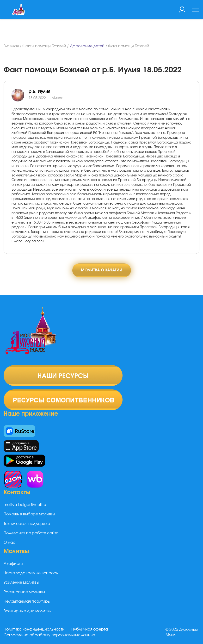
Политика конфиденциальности (34, 629)
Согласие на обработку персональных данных (49, 635)
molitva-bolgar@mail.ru (25, 505)
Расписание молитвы (24, 592)
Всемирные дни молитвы (28, 611)
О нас (9, 543)
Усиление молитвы (21, 582)
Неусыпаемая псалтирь (27, 601)
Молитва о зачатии (102, 270)
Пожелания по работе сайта (31, 533)
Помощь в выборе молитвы (29, 514)
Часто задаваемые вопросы (31, 573)
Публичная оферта (90, 629)
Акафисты (13, 564)
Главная (11, 46)
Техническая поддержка (27, 524)
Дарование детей (87, 46)
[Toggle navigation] (196, 11)
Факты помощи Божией (44, 46)
